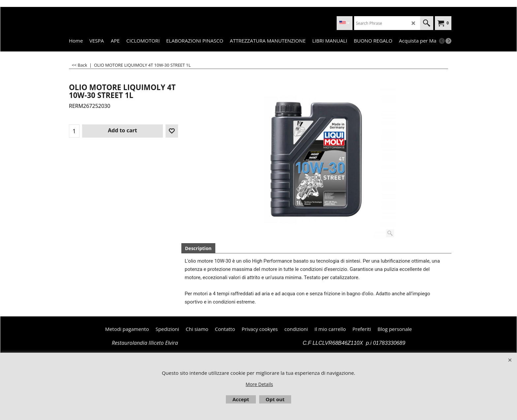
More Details (259, 384)
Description (198, 248)
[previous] (442, 41)
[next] (448, 41)
